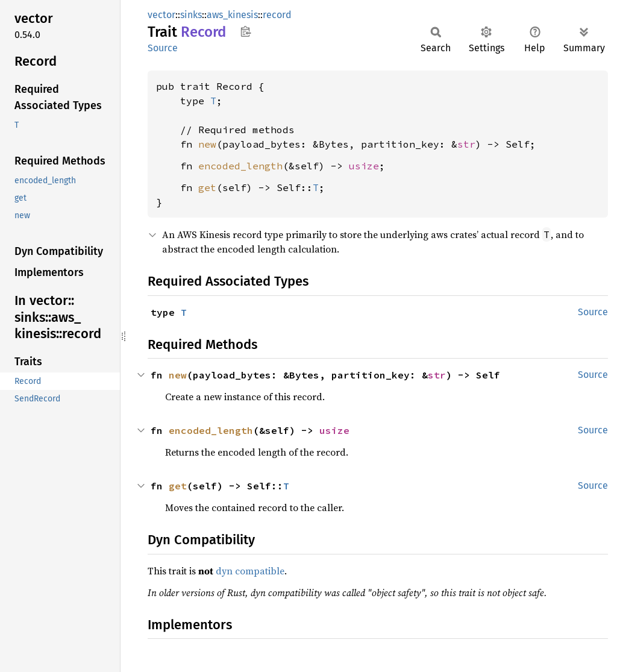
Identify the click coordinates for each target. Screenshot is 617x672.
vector (161, 15)
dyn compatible (250, 571)
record (277, 15)
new (207, 144)
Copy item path (246, 31)
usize (364, 166)
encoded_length (240, 166)
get (207, 187)
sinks (191, 15)
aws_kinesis (232, 15)
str (466, 144)
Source (163, 48)
